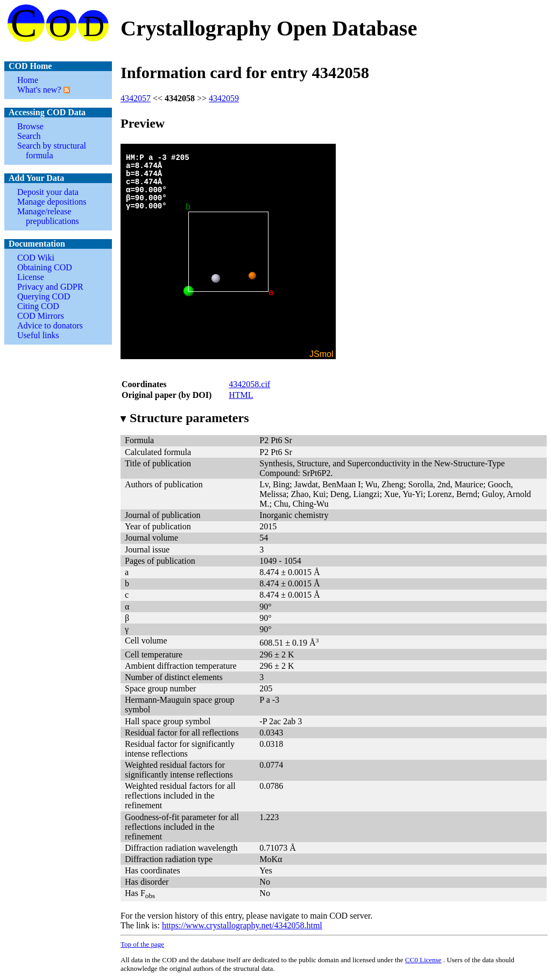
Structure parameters (185, 418)
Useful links (38, 335)
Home (28, 80)
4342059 (224, 98)
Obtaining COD (45, 267)
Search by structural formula (52, 150)
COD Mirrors (41, 316)
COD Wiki (36, 258)
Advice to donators (50, 325)
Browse (30, 126)
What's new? (39, 90)
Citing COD (38, 306)
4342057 (136, 98)
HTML (241, 395)
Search (29, 136)
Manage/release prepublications (48, 216)
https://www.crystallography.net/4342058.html (242, 925)
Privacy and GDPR (50, 287)
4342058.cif (249, 384)
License (31, 277)
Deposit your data (48, 192)
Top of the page (142, 944)
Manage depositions (52, 202)
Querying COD (44, 296)
